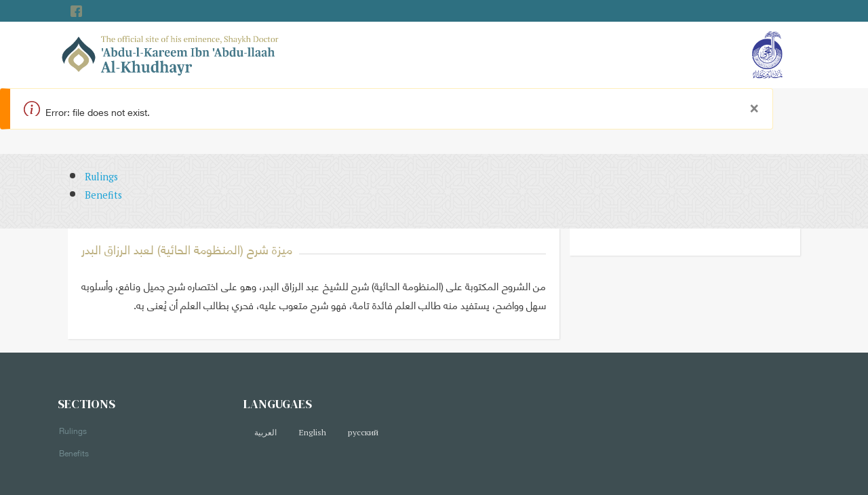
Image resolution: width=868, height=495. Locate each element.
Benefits (103, 195)
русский (363, 432)
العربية (265, 432)
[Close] (754, 105)
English (312, 432)
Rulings (101, 177)
